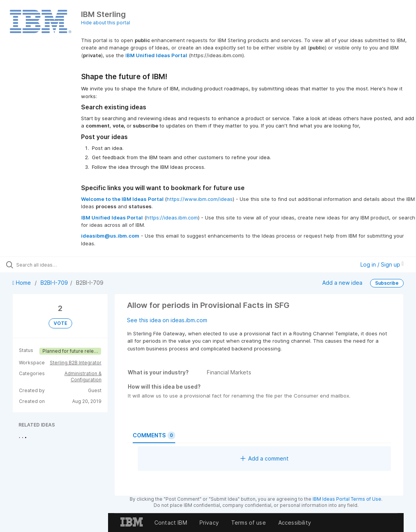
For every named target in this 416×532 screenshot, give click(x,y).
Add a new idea (342, 283)
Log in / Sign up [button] (382, 264)
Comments (154, 435)
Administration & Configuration (83, 376)
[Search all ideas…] (52, 265)
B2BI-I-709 (54, 283)
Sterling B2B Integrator (76, 363)
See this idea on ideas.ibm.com (167, 320)
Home (22, 283)
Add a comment (265, 458)
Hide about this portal (106, 23)
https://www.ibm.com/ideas (200, 199)
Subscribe (387, 283)
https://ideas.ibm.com (172, 218)
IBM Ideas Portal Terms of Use (347, 499)
